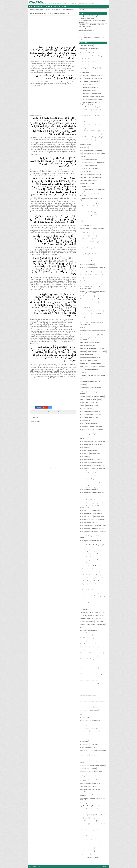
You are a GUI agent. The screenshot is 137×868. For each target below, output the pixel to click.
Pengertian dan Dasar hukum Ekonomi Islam (92, 528)
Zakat (81, 818)
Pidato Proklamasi (99, 581)
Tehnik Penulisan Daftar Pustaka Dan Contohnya (90, 790)
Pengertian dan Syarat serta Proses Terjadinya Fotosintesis (92, 541)
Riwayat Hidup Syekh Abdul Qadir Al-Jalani (91, 618)
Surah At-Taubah (84, 744)
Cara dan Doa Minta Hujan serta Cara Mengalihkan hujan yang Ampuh (90, 103)
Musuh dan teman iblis (91, 366)
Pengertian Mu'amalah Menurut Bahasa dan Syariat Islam (92, 493)
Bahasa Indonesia (85, 75)
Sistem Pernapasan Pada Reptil (88, 680)
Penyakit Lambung (85, 560)
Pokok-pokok (83, 584)
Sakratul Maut (101, 624)
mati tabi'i (97, 827)
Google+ (45, 407)
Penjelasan (100, 554)
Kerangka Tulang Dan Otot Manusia (89, 254)
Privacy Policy (39, 7)
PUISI (92, 402)
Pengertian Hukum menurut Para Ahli (90, 476)
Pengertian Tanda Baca (86, 516)
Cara (102, 81)
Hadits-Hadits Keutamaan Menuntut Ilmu (91, 159)
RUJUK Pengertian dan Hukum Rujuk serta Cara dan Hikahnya (91, 609)
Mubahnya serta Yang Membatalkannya (91, 363)
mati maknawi (101, 824)
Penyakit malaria (84, 563)
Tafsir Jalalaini (94, 755)
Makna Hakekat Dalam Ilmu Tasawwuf (90, 342)
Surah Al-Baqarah (39, 10)
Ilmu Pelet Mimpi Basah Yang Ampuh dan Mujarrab (91, 199)
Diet (100, 131)
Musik (81, 366)
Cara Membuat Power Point (87, 90)
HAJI (104, 153)
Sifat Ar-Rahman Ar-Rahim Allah (88, 644)
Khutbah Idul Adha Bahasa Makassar (90, 275)
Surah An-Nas (83, 737)
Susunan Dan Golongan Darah (88, 748)
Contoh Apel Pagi (84, 119)
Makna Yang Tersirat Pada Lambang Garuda (92, 348)
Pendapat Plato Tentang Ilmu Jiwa (89, 417)
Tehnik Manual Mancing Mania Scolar (90, 783)
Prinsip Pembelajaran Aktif (96, 584)
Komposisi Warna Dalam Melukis (89, 302)
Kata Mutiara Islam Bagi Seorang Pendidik (91, 242)
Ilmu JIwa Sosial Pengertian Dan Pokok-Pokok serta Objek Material (92, 190)
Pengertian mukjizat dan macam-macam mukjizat (91, 438)
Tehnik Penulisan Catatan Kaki (88, 786)
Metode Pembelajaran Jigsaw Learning (90, 357)
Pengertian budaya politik (87, 525)
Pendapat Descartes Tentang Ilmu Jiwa (90, 414)
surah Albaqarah (84, 851)
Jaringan (82, 221)
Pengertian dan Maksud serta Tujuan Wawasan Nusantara (93, 532)
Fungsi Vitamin (84, 147)
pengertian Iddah (84, 833)
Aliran (81, 53)
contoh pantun (84, 824)
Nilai (88, 396)
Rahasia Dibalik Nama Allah (98, 612)
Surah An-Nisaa (93, 737)
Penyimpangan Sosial (86, 572)
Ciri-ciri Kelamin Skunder (86, 116)
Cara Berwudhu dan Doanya (87, 84)
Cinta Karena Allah (98, 110)
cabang (93, 818)
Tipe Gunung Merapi (85, 803)
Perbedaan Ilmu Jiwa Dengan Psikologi (90, 575)
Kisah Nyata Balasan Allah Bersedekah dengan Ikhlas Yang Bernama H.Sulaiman (93, 292)
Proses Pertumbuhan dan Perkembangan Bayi (92, 596)
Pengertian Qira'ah (85, 510)
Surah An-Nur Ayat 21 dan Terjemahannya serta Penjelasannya (93, 741)
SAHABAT (82, 624)
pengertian (96, 830)
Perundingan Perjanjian (86, 581)
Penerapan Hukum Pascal (87, 426)
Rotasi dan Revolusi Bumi (87, 621)
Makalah (101, 335)
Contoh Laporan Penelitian (87, 128)
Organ (81, 399)
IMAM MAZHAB (84, 183)
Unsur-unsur (83, 815)
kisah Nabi (92, 824)
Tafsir (87, 755)
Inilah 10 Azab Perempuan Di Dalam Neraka (92, 215)
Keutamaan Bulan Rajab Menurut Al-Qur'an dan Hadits (93, 261)
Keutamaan (83, 257)
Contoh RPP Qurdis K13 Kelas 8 (89, 131)
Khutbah (98, 272)
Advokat (90, 45)
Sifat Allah (93, 641)
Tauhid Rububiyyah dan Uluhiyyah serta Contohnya (91, 780)
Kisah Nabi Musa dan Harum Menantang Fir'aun (93, 284)
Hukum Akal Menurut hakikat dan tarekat (91, 174)
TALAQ (82, 755)
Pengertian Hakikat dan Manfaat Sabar (90, 473)
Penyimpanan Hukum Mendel (88, 569)
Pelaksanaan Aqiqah (92, 405)
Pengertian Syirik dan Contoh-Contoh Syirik (92, 513)
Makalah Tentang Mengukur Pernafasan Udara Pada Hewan (92, 339)
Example (95, 137)
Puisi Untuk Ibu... (84, 605)
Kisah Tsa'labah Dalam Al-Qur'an (89, 296)
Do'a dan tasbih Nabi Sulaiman (88, 134)
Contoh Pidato (100, 128)
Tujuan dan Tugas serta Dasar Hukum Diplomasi (93, 812)
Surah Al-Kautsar (84, 728)
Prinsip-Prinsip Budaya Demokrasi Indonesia (92, 587)
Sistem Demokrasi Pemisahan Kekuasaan (91, 653)
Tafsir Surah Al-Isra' (85, 758)
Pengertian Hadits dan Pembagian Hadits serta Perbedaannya (93, 469)
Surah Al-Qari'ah (95, 728)
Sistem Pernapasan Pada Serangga (89, 683)
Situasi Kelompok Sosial (86, 698)
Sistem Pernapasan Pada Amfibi (88, 671)
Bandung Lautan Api (97, 75)
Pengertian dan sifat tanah (87, 545)
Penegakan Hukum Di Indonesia (88, 423)
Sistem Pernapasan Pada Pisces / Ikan (90, 677)
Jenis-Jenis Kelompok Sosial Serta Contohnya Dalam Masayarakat (92, 225)
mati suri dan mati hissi (86, 827)
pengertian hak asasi (97, 839)
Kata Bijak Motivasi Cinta (99, 239)
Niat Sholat (83, 384)
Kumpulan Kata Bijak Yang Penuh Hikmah (91, 311)
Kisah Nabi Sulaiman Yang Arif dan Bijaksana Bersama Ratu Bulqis (92, 288)
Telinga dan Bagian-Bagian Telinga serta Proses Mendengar (93, 795)
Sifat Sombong (94, 647)
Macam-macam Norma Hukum (88, 335)
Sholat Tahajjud (98, 635)
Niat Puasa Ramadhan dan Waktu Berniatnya (92, 381)
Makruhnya (83, 351)
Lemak (81, 320)
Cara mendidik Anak (85, 110)
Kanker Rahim (84, 236)
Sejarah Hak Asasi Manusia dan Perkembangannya (88, 631)
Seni (81, 635)
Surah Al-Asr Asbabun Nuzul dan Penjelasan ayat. (92, 714)
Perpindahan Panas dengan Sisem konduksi (92, 578)
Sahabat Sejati (91, 624)
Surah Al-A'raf (89, 707)
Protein (82, 599)
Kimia (103, 275)
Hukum (89, 172)
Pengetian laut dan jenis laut (87, 554)
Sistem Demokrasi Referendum (88, 656)
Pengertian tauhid (97, 551)
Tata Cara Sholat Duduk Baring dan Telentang (92, 765)
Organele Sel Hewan (91, 399)
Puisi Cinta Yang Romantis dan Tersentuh (91, 602)
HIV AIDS (82, 157)
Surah (64, 7)
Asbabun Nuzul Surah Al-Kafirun (88, 62)
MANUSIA (82, 327)
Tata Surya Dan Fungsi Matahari (88, 776)
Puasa (87, 599)
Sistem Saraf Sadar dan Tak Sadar (89, 692)
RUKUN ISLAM (84, 612)
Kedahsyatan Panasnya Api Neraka (89, 248)
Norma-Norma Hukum (98, 396)
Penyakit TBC (95, 560)
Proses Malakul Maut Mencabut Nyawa (90, 593)
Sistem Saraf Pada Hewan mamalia (89, 689)
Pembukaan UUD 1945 (86, 408)
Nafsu (81, 369)
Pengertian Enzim (95, 453)
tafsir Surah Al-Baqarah (98, 854)
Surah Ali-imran (95, 734)
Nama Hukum (83, 372)
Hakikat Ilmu (100, 162)
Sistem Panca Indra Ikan (86, 665)
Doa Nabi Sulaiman (85, 137)
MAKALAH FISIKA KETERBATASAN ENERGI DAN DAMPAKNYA (92, 324)
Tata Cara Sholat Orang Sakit (88, 769)
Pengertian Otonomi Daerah (87, 500)
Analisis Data (91, 56)
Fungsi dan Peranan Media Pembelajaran (91, 150)
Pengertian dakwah (101, 525)
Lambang (82, 317)
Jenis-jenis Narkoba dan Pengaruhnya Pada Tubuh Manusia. (92, 229)
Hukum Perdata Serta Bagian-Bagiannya (91, 178)
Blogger (96, 858)
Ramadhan (83, 615)
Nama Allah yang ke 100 (91, 369)
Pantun (98, 402)
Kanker (97, 233)
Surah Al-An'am (99, 707)
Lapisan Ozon (98, 317)
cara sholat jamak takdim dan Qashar (90, 821)
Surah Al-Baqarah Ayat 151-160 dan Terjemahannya (49, 13)
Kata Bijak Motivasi (85, 239)
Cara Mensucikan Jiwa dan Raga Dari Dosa (92, 96)
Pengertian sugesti (85, 551)
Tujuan (101, 806)
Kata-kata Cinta (84, 245)
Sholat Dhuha (88, 635)
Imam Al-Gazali (84, 209)
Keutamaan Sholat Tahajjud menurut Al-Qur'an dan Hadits (92, 268)
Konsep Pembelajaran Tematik (88, 305)
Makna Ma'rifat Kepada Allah (87, 345)
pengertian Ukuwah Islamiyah (88, 836)
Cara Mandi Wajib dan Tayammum (89, 87)
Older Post (72, 468)
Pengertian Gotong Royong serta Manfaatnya (92, 465)
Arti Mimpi (100, 56)
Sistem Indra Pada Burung (87, 659)
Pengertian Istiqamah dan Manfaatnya (90, 482)
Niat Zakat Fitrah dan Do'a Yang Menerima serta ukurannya (93, 393)
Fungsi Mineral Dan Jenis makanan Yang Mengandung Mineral (91, 144)
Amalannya (83, 56)
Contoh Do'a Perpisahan (86, 125)
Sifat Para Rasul (84, 647)
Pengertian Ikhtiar (84, 479)
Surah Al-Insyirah (84, 725)
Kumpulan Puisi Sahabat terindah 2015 (90, 314)
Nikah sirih (83, 396)
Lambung (89, 317)
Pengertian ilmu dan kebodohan (88, 548)
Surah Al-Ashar (94, 710)
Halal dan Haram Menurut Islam (88, 165)
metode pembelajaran (86, 830)
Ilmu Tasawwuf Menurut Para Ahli (89, 206)
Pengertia (82, 434)
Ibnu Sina (93, 183)
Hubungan (82, 172)
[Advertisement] (44, 29)
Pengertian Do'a (84, 453)
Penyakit (82, 557)
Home (31, 7)
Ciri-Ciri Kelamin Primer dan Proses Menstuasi (92, 113)
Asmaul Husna (84, 65)
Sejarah (82, 627)
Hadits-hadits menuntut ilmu (87, 162)
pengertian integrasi (85, 842)
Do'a (105, 131)
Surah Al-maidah (84, 734)
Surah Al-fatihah (84, 731)
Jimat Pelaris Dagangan (86, 233)
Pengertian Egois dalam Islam (95, 434)
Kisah (81, 278)
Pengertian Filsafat (85, 456)
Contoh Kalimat (99, 125)
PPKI (88, 402)
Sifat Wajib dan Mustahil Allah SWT (89, 650)
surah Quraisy (94, 851)
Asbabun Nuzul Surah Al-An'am (88, 59)
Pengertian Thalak (99, 516)
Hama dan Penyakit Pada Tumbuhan (90, 168)
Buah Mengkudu (94, 81)
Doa (100, 134)
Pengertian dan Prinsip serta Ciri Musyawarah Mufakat (92, 537)
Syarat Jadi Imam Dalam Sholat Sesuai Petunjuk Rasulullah (93, 751)
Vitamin (90, 815)
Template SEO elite (103, 867)
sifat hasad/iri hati (100, 848)
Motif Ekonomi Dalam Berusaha (88, 360)
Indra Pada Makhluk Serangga (88, 212)
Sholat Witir (83, 638)
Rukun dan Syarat (101, 621)
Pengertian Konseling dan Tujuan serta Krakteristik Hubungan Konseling (90, 489)
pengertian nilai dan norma (87, 845)
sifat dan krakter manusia (87, 848)
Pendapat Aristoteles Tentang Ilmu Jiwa (90, 411)
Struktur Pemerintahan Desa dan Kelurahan (92, 701)
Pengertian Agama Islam (86, 441)
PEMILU (82, 402)
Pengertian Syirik (96, 510)
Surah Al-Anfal (84, 710)
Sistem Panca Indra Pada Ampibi (89, 668)
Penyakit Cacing (91, 557)
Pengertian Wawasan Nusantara (89, 522)
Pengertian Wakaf (101, 519)
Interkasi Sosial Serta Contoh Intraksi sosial (92, 218)
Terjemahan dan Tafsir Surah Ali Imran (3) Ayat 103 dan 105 (92, 799)
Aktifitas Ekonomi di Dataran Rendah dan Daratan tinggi (91, 49)
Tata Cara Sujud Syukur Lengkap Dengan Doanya (91, 772)
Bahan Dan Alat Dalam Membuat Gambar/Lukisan (89, 72)
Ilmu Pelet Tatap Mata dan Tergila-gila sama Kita (93, 203)
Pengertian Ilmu (95, 479)
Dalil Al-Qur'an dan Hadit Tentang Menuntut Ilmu (92, 16)
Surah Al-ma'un (94, 731)
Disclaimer (48, 7)
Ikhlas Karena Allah (85, 186)
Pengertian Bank (84, 447)
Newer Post (34, 468)
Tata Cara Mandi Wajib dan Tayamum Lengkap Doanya (92, 762)
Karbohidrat (93, 236)
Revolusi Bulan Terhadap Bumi (96, 615)
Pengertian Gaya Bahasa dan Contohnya (91, 459)
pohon (98, 845)
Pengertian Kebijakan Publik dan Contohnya (92, 485)
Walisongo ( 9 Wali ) (100, 815)
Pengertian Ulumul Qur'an (87, 519)
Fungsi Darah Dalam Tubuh (87, 140)
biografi (87, 818)
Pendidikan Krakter (85, 420)
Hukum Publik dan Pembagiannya (89, 180)
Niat (81, 378)
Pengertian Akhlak (100, 441)
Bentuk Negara (84, 81)
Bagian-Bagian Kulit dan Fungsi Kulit (90, 68)
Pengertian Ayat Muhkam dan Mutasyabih (91, 444)
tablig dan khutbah (85, 854)
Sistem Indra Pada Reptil (86, 662)
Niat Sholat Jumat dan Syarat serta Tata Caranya (91, 388)
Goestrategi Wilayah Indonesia (92, 153)
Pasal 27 (82, 405)
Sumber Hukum (84, 704)
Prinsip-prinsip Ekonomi (86, 590)
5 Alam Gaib (83, 45)
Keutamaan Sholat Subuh (87, 264)
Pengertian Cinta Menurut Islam (88, 450)
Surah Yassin (94, 744)
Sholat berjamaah (93, 638)
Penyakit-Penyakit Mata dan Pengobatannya (92, 566)
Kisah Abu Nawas (89, 278)
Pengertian (57, 7)
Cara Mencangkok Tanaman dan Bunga (91, 93)
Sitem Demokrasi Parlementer (88, 695)
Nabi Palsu (102, 366)
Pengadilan (99, 426)
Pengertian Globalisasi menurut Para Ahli (91, 462)
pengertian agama (85, 839)
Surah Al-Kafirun (95, 725)
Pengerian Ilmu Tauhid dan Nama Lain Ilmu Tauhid (91, 430)
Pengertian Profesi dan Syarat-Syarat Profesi (92, 503)
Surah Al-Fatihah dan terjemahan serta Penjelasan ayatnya (90, 721)
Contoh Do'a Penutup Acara (86, 18)
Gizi (81, 153)
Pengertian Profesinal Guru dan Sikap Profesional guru (90, 507)
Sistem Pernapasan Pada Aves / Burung (91, 674)
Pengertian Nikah (84, 497)
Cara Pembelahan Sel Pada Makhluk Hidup (92, 99)
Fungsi (101, 137)
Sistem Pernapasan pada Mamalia (89, 686)
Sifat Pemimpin (84, 641)
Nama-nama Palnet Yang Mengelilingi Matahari (93, 375)
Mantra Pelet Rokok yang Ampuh (97, 351)
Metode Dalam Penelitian (87, 354)
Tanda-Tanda (96, 758)
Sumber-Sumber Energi (97, 704)
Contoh (97, 116)
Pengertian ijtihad (101, 545)
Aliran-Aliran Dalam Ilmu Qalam (93, 53)
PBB (100, 399)
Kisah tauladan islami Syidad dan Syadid (91, 299)
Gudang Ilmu (36, 2)
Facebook (39, 407)
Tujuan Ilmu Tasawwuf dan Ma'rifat (89, 809)
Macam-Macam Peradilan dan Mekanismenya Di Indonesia (93, 331)
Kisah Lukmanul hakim (86, 281)
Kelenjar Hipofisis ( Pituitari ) (87, 251)
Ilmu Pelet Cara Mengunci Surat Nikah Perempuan (90, 195)
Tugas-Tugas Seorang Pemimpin (89, 806)
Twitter (50, 407)
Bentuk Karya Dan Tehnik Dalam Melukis (91, 78)
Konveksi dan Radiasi (86, 308)
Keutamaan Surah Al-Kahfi (87, 272)
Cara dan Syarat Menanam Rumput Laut (91, 107)
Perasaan (96, 572)
